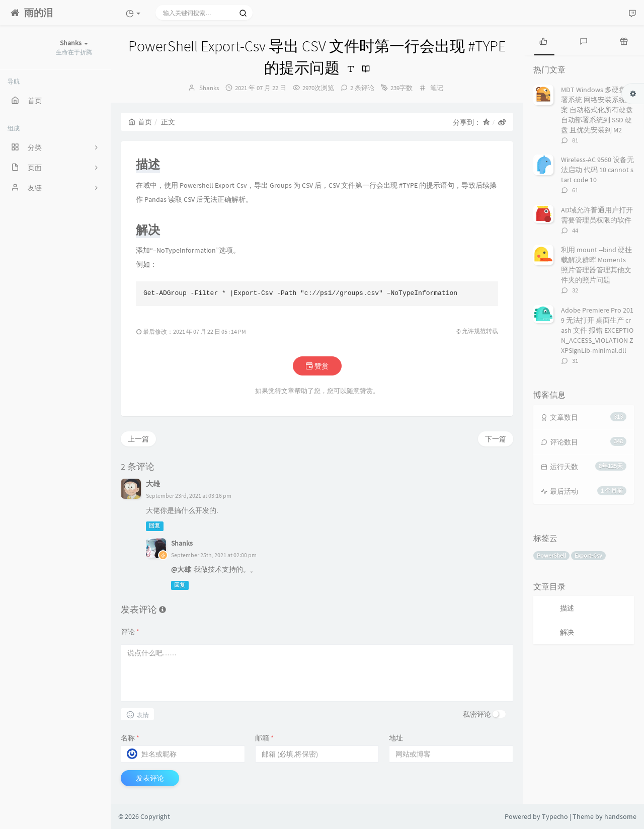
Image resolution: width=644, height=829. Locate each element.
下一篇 (496, 439)
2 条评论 (362, 88)
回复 (154, 526)
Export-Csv (588, 555)
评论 (130, 632)
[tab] (543, 40)
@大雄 (181, 569)
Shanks (209, 88)
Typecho (555, 816)
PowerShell (551, 555)
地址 (396, 738)
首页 (140, 122)
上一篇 (138, 439)
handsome (620, 816)
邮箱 (264, 738)
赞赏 (317, 366)
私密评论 (477, 714)
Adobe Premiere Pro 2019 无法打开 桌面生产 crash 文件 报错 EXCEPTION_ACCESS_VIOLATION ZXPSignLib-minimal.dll (597, 330)
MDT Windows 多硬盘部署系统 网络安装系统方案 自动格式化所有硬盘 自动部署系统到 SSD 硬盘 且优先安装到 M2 (597, 110)
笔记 (437, 88)
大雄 (153, 484)
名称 (130, 738)
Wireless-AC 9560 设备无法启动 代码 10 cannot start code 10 (597, 170)
